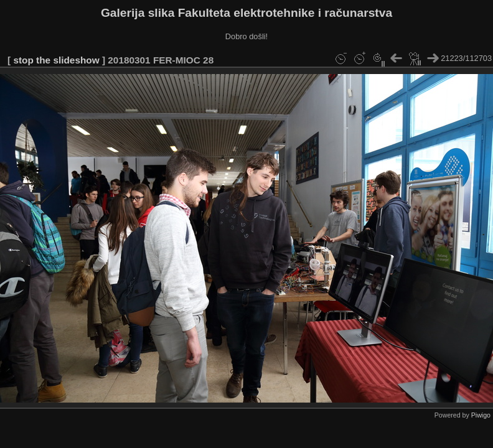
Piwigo (481, 415)
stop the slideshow (56, 60)
